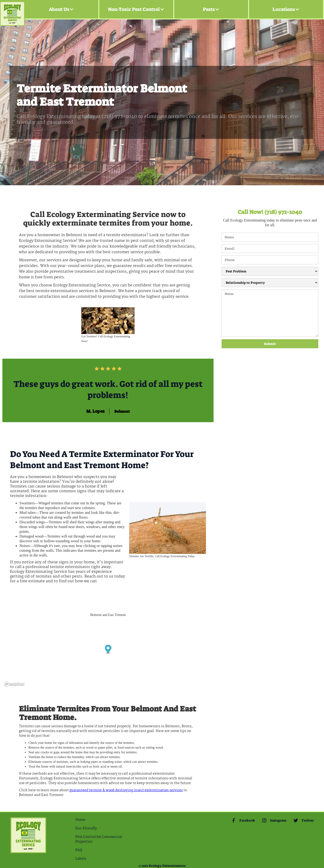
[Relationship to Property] (270, 283)
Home (80, 820)
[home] (12, 9)
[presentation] (241, 365)
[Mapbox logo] (14, 684)
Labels (81, 859)
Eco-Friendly (86, 828)
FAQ (79, 850)
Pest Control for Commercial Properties (99, 839)
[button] (61, 9)
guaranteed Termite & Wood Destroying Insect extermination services (126, 790)
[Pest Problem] (270, 271)
